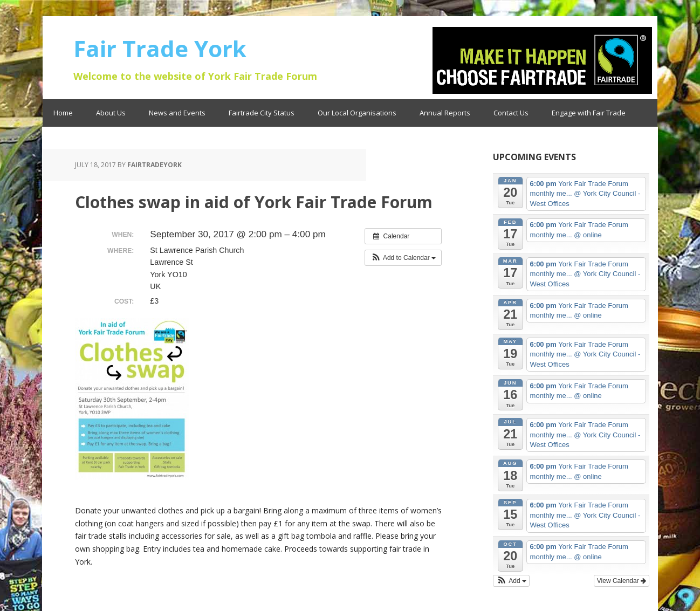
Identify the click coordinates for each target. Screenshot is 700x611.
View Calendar (622, 581)
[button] (403, 258)
